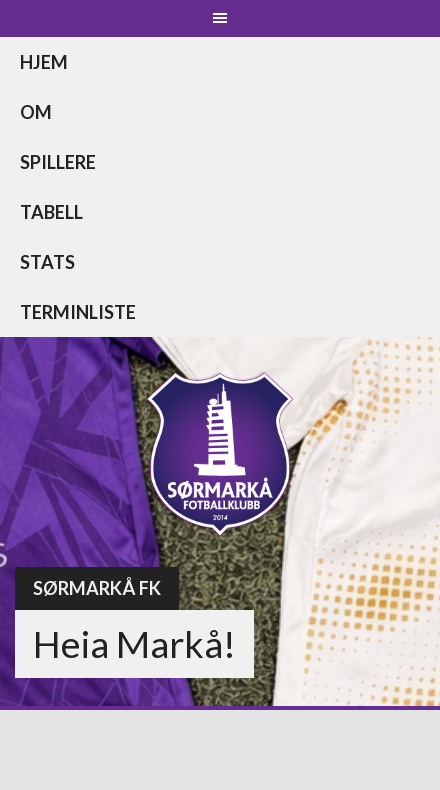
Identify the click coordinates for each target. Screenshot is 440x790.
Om (36, 112)
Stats (47, 262)
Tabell (51, 212)
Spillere (58, 162)
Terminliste (78, 312)
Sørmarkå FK (97, 588)
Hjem (44, 62)
